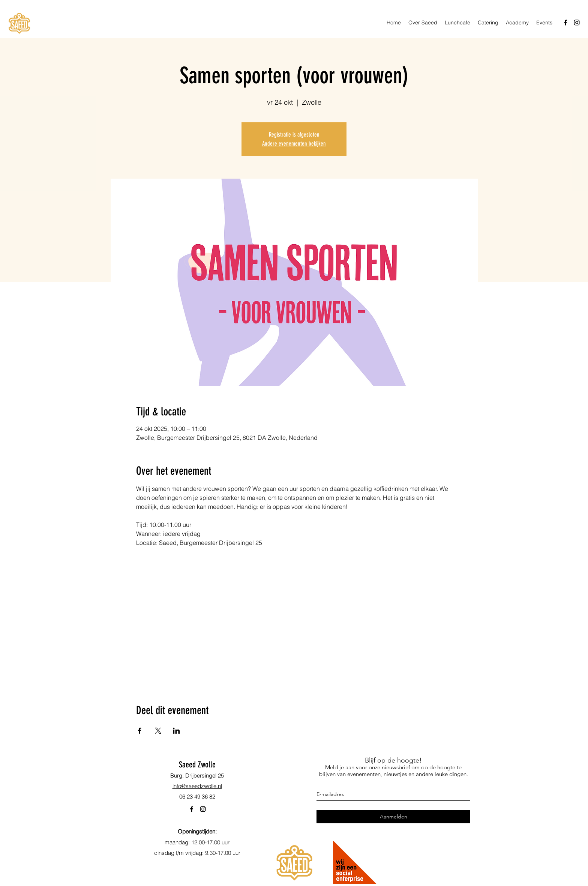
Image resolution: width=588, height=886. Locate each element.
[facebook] (565, 23)
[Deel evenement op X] (158, 731)
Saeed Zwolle (197, 765)
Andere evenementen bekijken (294, 144)
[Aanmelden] (393, 817)
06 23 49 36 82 (197, 796)
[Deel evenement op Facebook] (140, 731)
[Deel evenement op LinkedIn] (176, 731)
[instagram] (577, 23)
